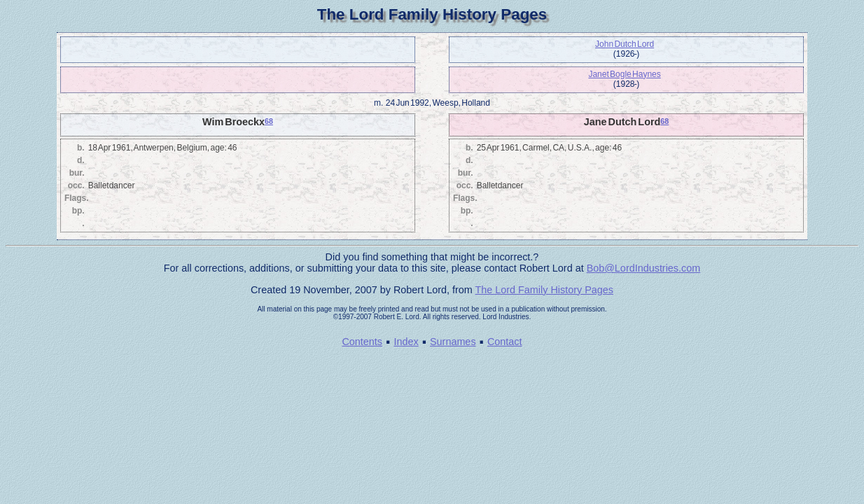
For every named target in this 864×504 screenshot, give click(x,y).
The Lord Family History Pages (544, 290)
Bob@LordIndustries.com (644, 268)
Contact (505, 342)
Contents (362, 342)
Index (406, 342)
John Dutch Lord (625, 44)
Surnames (453, 342)
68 (269, 121)
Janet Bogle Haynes (624, 74)
